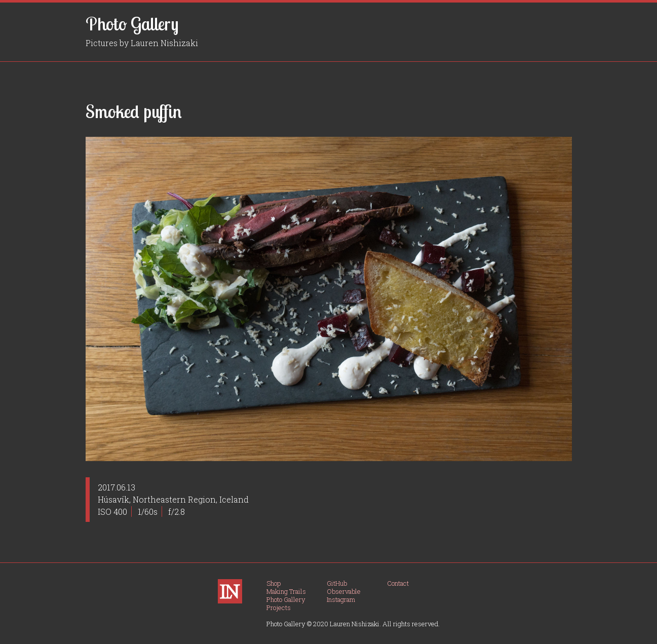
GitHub (337, 583)
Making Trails (286, 591)
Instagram (341, 599)
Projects (279, 608)
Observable (344, 591)
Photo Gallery (132, 24)
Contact (398, 583)
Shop (274, 583)
